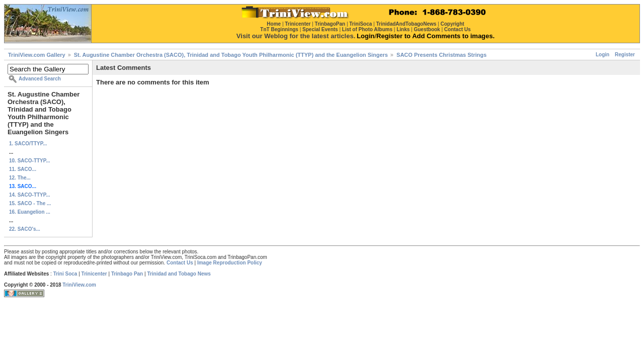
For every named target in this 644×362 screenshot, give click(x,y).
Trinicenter (94, 274)
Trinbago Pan (127, 274)
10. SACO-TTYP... (30, 161)
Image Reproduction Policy (230, 263)
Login (602, 55)
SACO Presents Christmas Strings (441, 55)
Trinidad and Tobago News (179, 274)
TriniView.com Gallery (37, 55)
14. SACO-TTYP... (30, 195)
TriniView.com (79, 285)
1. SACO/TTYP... (28, 144)
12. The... (20, 178)
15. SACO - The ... (30, 203)
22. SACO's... (25, 229)
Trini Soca (65, 274)
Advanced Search (40, 79)
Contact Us (180, 263)
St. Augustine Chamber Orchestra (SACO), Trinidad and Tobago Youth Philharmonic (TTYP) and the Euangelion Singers (231, 55)
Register (625, 55)
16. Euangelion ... (30, 212)
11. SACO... (23, 169)
